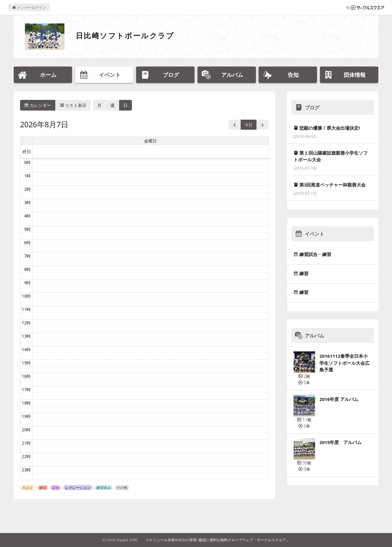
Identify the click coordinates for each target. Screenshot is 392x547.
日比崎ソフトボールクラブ (125, 35)
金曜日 (150, 141)
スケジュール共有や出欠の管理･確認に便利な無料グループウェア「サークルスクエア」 (218, 540)
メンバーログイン (29, 7)
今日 (249, 125)
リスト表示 (73, 105)
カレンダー (38, 105)
